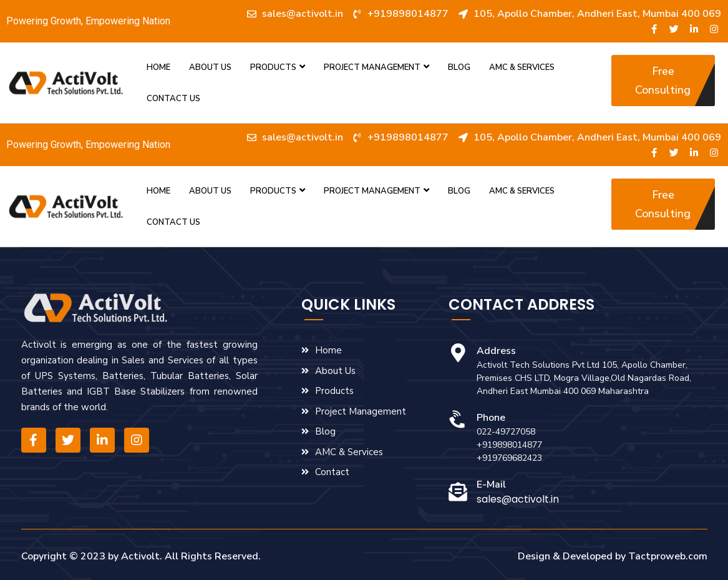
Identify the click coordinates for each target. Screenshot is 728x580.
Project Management (376, 67)
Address (496, 351)
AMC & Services (522, 67)
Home (158, 67)
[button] (663, 81)
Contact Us (173, 99)
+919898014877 (509, 445)
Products (278, 67)
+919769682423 (509, 458)
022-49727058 (506, 432)
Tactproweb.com (668, 556)
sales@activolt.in (518, 499)
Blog (459, 67)
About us (210, 67)
